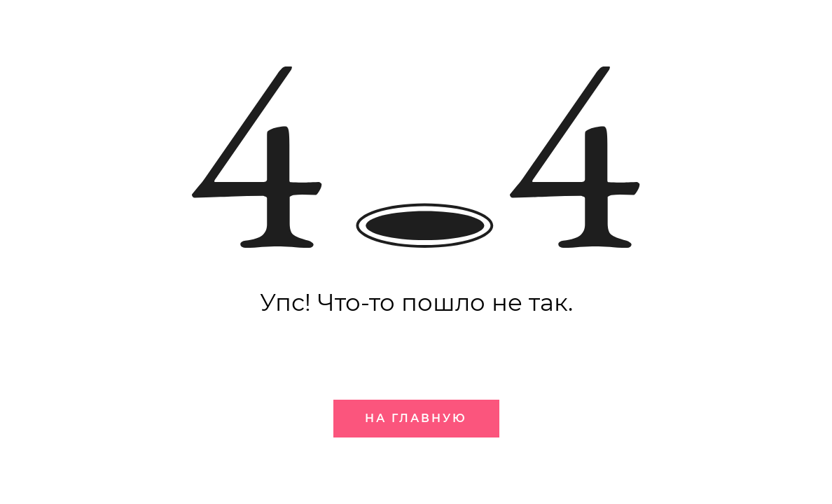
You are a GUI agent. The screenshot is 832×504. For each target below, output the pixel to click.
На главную (416, 418)
